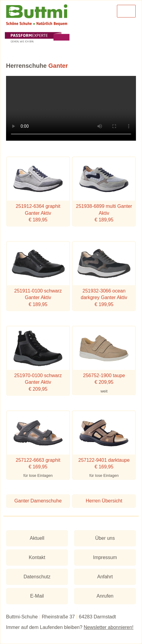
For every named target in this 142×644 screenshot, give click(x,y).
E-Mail (37, 596)
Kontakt (37, 557)
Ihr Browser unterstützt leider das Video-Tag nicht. (71, 108)
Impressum (105, 557)
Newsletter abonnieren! (109, 627)
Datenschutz (37, 577)
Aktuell (37, 538)
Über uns (105, 538)
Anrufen (105, 596)
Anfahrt (105, 577)
